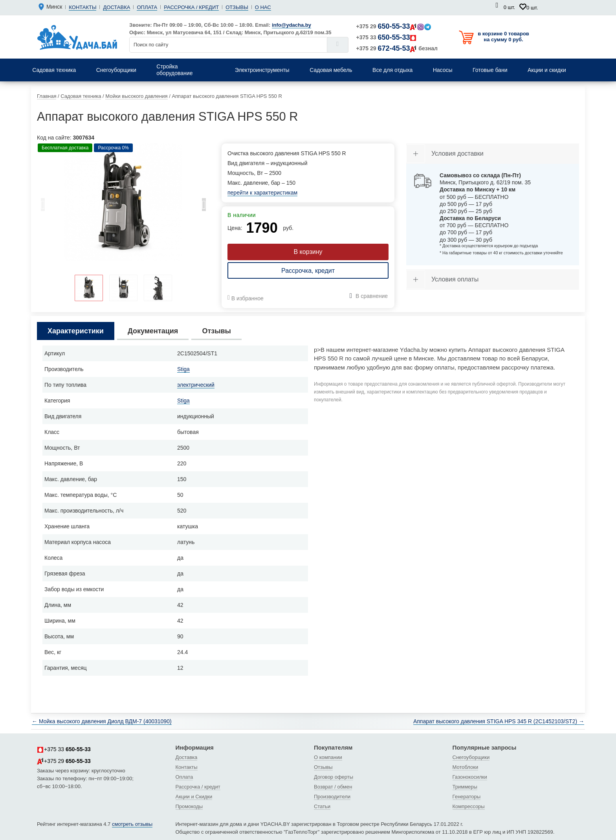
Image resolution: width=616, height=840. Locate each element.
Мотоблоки (466, 767)
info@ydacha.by (291, 25)
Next (204, 207)
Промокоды (189, 806)
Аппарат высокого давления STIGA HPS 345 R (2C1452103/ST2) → (499, 721)
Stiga (183, 369)
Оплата (147, 7)
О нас (263, 7)
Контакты (82, 7)
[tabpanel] (123, 202)
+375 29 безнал (397, 48)
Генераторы (467, 797)
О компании (328, 757)
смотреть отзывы (132, 824)
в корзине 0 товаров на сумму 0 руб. (503, 37)
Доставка (116, 7)
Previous (43, 207)
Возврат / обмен (333, 787)
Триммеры (465, 787)
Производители (332, 797)
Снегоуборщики (471, 757)
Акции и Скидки (194, 797)
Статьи (322, 806)
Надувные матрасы (478, 59)
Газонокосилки (470, 777)
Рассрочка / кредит (191, 7)
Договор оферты (334, 777)
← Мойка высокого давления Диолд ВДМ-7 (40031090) (102, 721)
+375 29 (394, 26)
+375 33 (387, 37)
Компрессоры (469, 806)
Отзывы (237, 7)
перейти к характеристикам (262, 193)
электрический (196, 385)
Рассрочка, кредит (308, 271)
